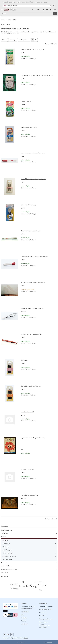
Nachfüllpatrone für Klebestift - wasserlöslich (34, 257)
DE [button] (33, 10)
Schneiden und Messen (9, 556)
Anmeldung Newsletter (46, 607)
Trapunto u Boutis (8, 560)
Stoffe (17, 34)
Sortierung (12, 40)
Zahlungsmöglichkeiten (46, 619)
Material (4, 563)
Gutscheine (5, 572)
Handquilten (6, 544)
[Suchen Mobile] (27, 14)
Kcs (17, 589)
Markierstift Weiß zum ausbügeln (31, 231)
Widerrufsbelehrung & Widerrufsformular (28, 608)
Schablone (13, 588)
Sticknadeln (24, 360)
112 (35, 587)
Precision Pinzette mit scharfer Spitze (32, 334)
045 (29, 586)
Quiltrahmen (5, 534)
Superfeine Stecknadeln (27, 412)
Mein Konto (43, 616)
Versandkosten (44, 622)
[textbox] (27, 6)
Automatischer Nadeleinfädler (30, 495)
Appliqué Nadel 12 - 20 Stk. (29, 127)
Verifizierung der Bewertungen (44, 626)
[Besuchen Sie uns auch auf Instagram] (12, 634)
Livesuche (24, 618)
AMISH (14, 584)
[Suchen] (55, 14)
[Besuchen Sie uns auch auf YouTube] (8, 634)
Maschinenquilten (8, 550)
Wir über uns (43, 613)
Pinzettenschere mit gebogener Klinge (32, 308)
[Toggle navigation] (2, 9)
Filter (4, 40)
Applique (5, 540)
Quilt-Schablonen (6, 566)
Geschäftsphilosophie (46, 610)
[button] (43, 10)
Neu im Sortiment (6, 530)
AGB (23, 615)
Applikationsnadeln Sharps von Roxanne (33, 438)
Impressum (25, 624)
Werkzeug (4, 537)
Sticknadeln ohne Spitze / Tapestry (31, 386)
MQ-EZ (42, 585)
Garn (11, 34)
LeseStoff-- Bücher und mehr (10, 569)
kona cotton (39, 582)
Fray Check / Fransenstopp (28, 205)
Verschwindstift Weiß (27, 469)
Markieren (6, 547)
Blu (23, 582)
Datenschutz (25, 612)
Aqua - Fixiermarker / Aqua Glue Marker (33, 153)
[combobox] (27, 6)
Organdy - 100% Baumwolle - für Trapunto (33, 283)
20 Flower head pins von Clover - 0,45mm (33, 49)
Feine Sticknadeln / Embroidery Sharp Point (33, 179)
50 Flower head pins (26, 101)
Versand (26, 638)
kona (22, 586)
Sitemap (24, 621)
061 (40, 590)
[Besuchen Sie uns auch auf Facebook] (5, 634)
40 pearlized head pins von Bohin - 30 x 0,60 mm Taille (37, 75)
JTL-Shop (50, 642)
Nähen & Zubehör (8, 553)
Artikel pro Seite (23, 40)
